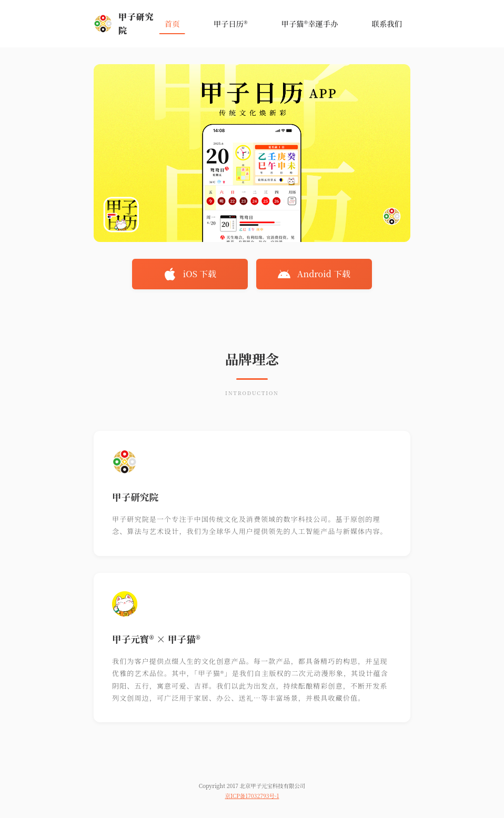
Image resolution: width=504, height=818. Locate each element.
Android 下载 (314, 274)
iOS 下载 (190, 274)
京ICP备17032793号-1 (252, 796)
